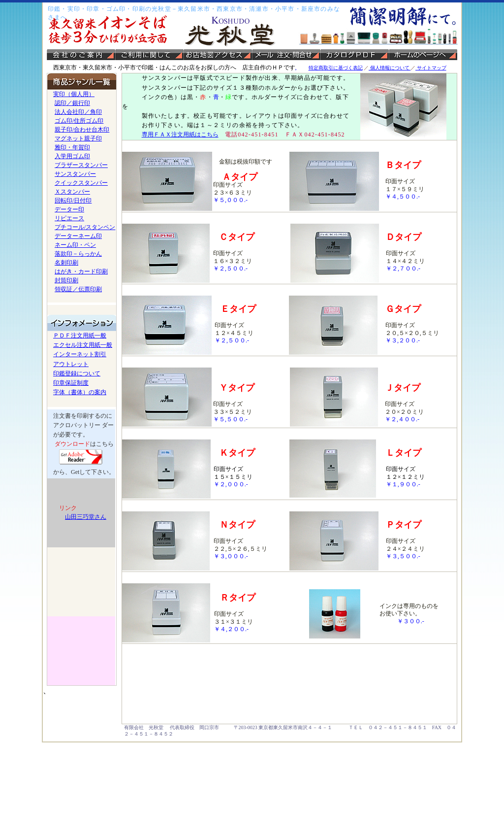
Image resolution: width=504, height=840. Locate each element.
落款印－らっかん (78, 254)
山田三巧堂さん (86, 517)
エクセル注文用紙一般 (83, 345)
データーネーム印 (78, 236)
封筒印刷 (66, 280)
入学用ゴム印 (72, 156)
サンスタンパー (75, 174)
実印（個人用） (74, 94)
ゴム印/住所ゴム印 (79, 121)
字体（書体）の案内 (80, 392)
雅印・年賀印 (72, 147)
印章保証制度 (71, 383)
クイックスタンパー (81, 183)
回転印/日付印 (73, 201)
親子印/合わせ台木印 (82, 130)
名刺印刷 (66, 263)
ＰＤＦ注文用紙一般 (80, 336)
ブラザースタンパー (81, 165)
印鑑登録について (77, 373)
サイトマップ (431, 68)
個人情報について (390, 68)
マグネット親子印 (78, 138)
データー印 (69, 209)
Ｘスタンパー (72, 192)
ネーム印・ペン (75, 245)
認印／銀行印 (72, 103)
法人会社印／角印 (78, 112)
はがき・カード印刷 (81, 271)
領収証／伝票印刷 (78, 289)
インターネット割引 (80, 354)
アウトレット (71, 364)
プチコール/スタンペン (85, 227)
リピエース (69, 218)
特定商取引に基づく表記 (336, 68)
